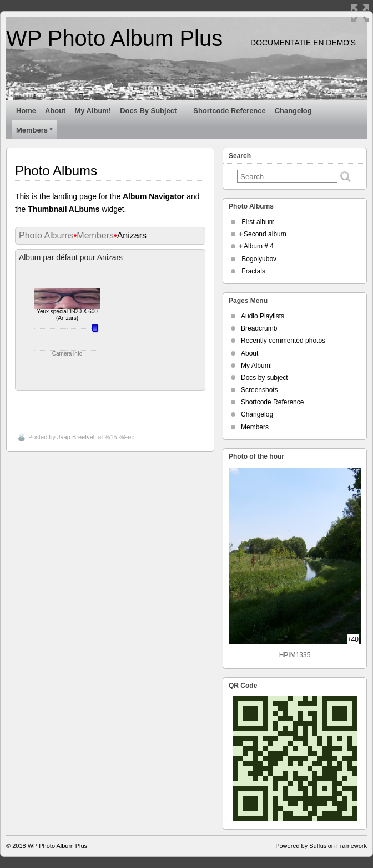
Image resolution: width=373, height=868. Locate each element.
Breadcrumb (259, 328)
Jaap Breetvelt (77, 437)
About (55, 111)
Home (26, 111)
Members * (34, 130)
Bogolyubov (259, 259)
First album (258, 222)
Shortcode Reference (229, 111)
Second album (265, 234)
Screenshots (259, 390)
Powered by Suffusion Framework (321, 846)
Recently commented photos (283, 341)
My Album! (93, 111)
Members (95, 235)
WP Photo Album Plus (114, 38)
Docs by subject (153, 113)
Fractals (253, 271)
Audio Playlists (263, 316)
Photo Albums (46, 235)
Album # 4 (259, 246)
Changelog (298, 113)
